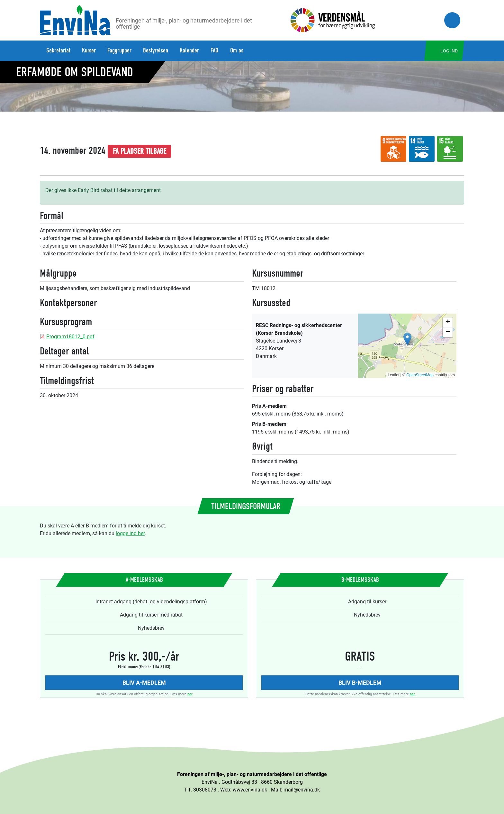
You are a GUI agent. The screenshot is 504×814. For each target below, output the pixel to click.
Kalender (189, 50)
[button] (407, 339)
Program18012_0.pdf (70, 336)
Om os (237, 50)
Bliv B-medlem (360, 682)
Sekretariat (58, 50)
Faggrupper (119, 50)
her (190, 694)
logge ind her (130, 533)
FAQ (215, 50)
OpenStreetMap (420, 375)
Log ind (449, 51)
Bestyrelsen (156, 50)
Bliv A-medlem (144, 682)
